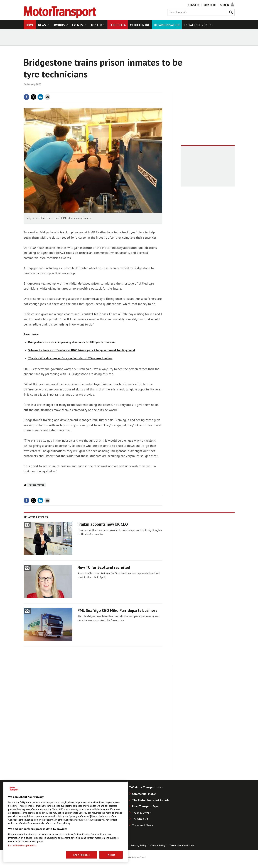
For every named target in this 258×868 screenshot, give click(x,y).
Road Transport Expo (145, 806)
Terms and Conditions (182, 845)
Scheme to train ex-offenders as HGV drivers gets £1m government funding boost (82, 350)
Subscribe (210, 5)
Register (194, 5)
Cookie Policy (158, 845)
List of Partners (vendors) (22, 846)
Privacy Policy (139, 845)
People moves (36, 485)
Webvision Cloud (137, 857)
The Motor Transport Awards (151, 800)
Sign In (225, 5)
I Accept (111, 855)
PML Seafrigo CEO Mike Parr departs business (117, 610)
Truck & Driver (141, 813)
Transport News (142, 825)
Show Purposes (81, 855)
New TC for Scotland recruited (104, 567)
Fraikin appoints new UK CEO (103, 524)
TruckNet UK (140, 819)
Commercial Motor (144, 794)
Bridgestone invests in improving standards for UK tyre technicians (72, 342)
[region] (65, 822)
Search (232, 11)
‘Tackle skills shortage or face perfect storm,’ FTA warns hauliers (70, 358)
